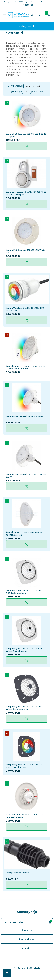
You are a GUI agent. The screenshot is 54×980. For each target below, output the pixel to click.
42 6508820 (28, 5)
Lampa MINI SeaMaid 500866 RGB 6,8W (26, 416)
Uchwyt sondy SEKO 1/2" (18, 873)
